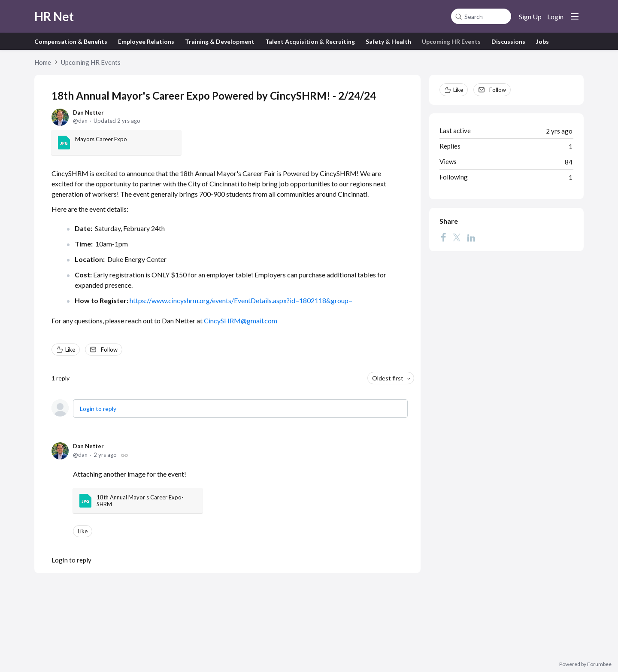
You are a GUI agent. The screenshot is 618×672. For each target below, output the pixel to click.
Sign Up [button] (530, 17)
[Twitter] (457, 237)
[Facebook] (443, 237)
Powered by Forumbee (585, 664)
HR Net (54, 16)
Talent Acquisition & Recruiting (310, 41)
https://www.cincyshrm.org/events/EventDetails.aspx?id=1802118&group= (241, 300)
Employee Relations (146, 41)
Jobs (542, 41)
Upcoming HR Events (451, 41)
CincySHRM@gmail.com (241, 321)
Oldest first (388, 378)
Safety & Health (388, 41)
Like (70, 350)
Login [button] (555, 17)
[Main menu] (575, 16)
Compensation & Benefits (71, 41)
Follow (109, 350)
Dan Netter (88, 113)
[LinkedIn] (471, 237)
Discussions (508, 41)
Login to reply (98, 409)
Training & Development (220, 41)
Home (43, 62)
